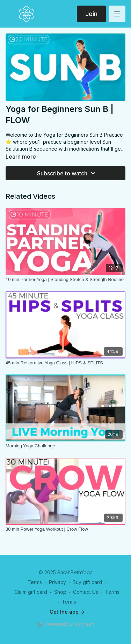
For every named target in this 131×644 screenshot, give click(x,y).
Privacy (57, 582)
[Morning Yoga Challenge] (65, 446)
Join (91, 14)
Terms (35, 582)
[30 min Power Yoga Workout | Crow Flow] (65, 529)
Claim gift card (31, 592)
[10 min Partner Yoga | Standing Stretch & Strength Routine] (65, 280)
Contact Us (86, 592)
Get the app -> (67, 612)
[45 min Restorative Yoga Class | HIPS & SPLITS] (65, 363)
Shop (60, 592)
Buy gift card (87, 582)
